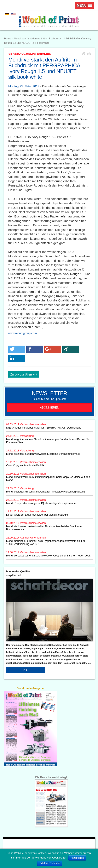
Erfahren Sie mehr (50, 863)
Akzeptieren (77, 858)
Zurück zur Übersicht (24, 374)
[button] (17, 349)
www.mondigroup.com (23, 333)
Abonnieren (50, 407)
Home (8, 39)
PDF (26, 670)
